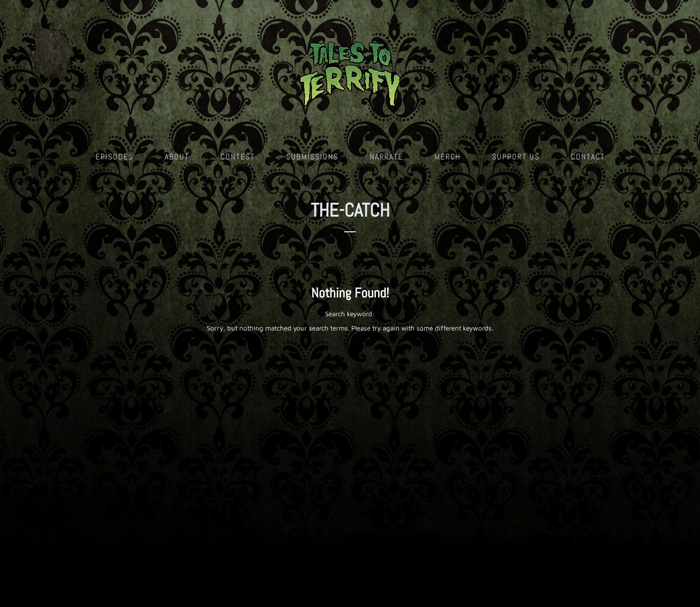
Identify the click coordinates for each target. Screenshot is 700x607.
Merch (448, 157)
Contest (238, 157)
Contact (588, 157)
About (177, 157)
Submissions (312, 157)
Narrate (386, 157)
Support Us (516, 157)
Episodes (115, 157)
